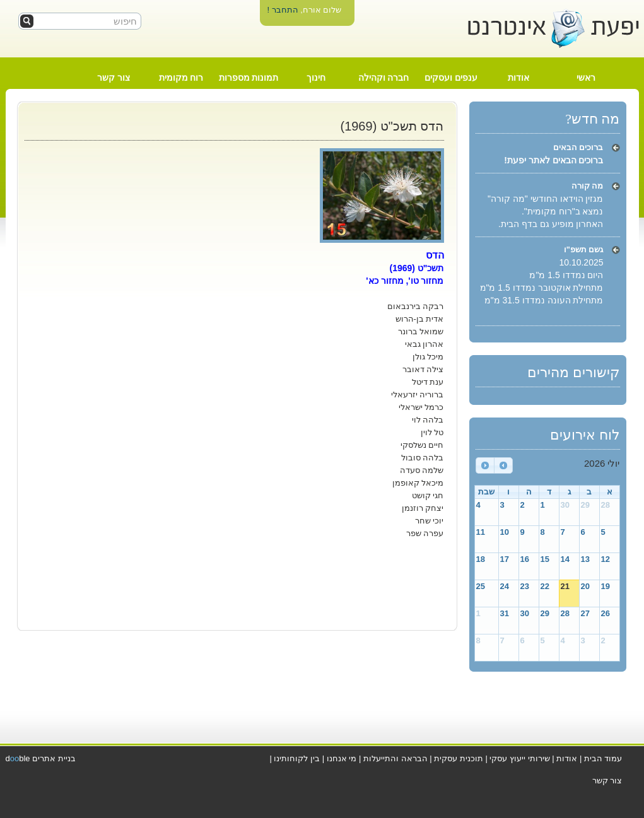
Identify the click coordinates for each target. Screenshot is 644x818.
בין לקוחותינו (297, 758)
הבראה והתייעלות (395, 758)
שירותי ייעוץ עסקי (519, 758)
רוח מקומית (181, 78)
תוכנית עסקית (459, 758)
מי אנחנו (342, 758)
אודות (518, 78)
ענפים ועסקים (451, 78)
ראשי (586, 78)
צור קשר (114, 78)
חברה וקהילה (384, 78)
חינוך (316, 78)
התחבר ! (282, 10)
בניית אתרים (54, 758)
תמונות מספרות (249, 78)
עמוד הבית (603, 758)
